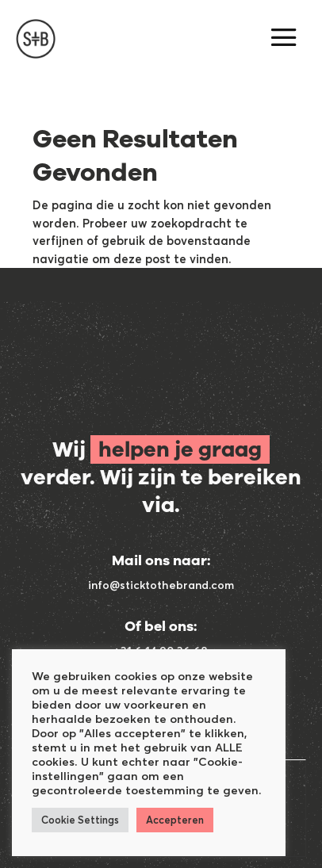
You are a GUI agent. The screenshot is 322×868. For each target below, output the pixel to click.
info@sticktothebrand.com (161, 585)
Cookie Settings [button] (80, 820)
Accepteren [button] (175, 820)
